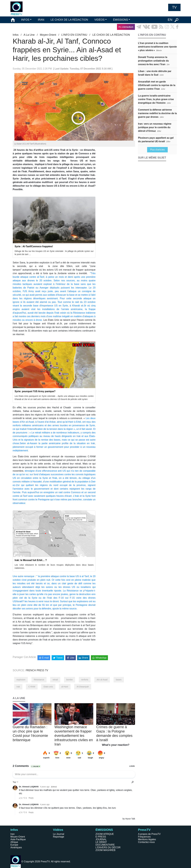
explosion (21, 680)
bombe (70, 680)
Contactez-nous (146, 842)
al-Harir (65, 687)
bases (119, 680)
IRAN (41, 20)
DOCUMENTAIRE (105, 845)
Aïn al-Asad (102, 680)
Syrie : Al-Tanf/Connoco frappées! (34, 246)
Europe (14, 845)
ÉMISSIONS (121, 20)
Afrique (14, 842)
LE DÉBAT (101, 842)
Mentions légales (147, 839)
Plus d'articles (157, 150)
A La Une (29, 35)
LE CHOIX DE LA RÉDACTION (69, 20)
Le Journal (59, 834)
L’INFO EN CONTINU (74, 35)
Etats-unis (48, 687)
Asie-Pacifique (18, 839)
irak (18, 687)
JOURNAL (101, 839)
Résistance (39, 680)
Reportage (59, 837)
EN (170, 20)
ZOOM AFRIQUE (105, 834)
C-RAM (32, 687)
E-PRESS (101, 837)
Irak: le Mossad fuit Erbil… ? (31, 560)
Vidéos (58, 830)
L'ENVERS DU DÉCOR (108, 847)
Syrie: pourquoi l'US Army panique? (35, 391)
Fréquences (144, 837)
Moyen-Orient (48, 35)
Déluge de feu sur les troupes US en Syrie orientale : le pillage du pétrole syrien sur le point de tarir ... (54, 253)
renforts (85, 680)
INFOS (25, 20)
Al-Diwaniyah (83, 687)
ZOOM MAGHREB (105, 850)
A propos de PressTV (149, 834)
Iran (13, 834)
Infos (16, 35)
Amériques (16, 847)
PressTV (144, 830)
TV (174, 7)
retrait (55, 680)
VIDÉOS (99, 20)
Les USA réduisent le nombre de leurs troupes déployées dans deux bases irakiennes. (54, 566)
